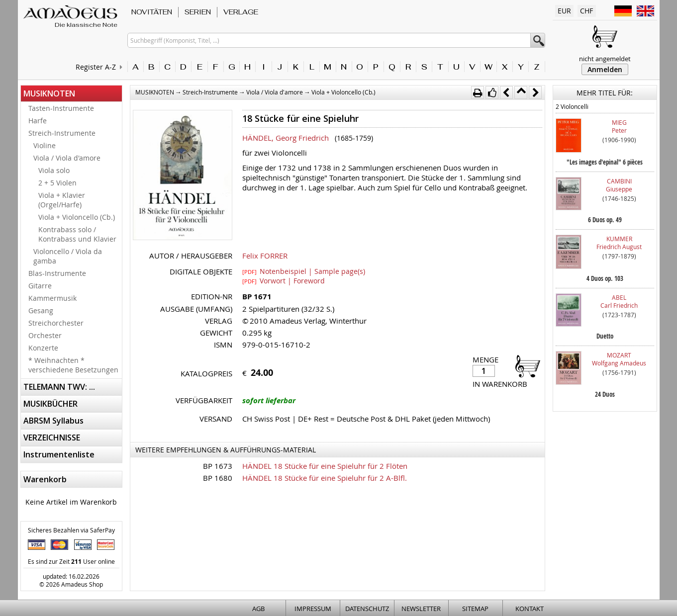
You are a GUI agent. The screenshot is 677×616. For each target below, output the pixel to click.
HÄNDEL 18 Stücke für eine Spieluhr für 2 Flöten (325, 466)
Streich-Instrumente (62, 133)
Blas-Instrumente (57, 273)
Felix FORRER (265, 256)
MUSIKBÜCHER (50, 404)
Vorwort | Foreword (284, 280)
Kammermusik (52, 298)
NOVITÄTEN (152, 12)
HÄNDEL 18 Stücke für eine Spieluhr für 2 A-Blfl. (325, 478)
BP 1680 (218, 478)
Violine (45, 145)
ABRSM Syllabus (53, 421)
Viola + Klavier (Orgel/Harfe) (62, 200)
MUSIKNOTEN (49, 93)
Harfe (38, 121)
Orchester (45, 335)
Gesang (41, 310)
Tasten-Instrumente (61, 108)
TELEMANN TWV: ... (59, 387)
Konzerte (43, 348)
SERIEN (198, 12)
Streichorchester (56, 323)
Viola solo (54, 170)
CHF (586, 11)
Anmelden (605, 69)
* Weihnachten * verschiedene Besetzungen (73, 365)
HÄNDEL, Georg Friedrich (286, 138)
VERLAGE (241, 12)
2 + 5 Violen (57, 183)
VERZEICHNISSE (52, 438)
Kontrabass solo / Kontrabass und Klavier (77, 234)
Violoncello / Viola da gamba (68, 256)
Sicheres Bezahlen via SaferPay (71, 530)
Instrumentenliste (59, 454)
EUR (564, 11)
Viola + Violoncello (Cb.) (77, 217)
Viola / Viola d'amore (67, 158)
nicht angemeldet (605, 59)
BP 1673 (218, 466)
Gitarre (40, 286)
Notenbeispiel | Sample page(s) (304, 271)
